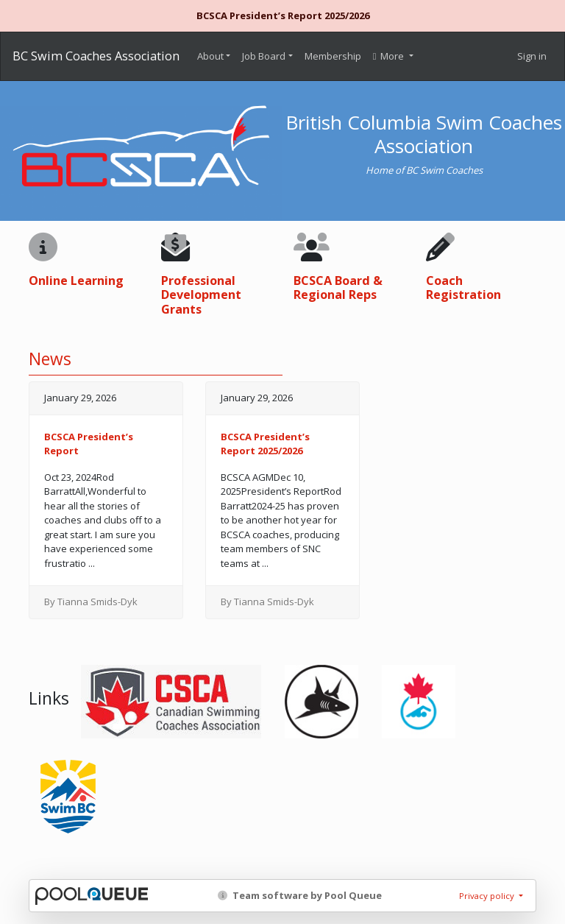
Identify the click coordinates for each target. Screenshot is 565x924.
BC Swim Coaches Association (96, 56)
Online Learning (76, 281)
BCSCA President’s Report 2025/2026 (283, 15)
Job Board (264, 56)
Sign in (532, 56)
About (210, 56)
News (50, 359)
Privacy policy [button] (488, 896)
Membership (333, 56)
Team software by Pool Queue (300, 895)
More (390, 56)
